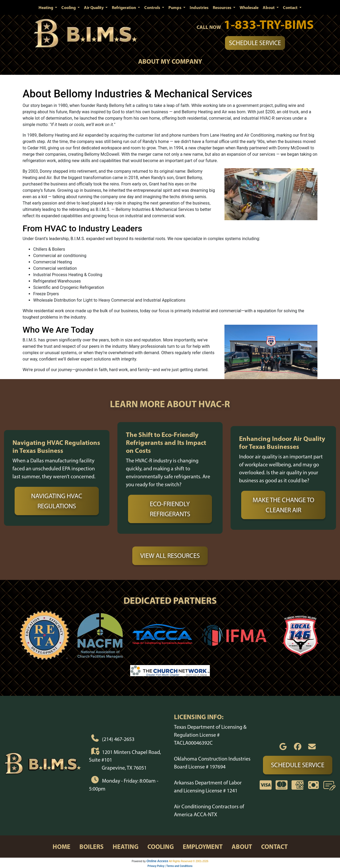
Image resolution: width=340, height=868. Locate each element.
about (242, 847)
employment (203, 847)
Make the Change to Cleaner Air (283, 505)
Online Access (157, 861)
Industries (199, 7)
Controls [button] (153, 7)
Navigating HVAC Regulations (57, 501)
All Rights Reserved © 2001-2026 (189, 861)
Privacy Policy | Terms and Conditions (170, 866)
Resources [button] (222, 7)
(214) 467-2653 (118, 739)
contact (274, 847)
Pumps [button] (175, 7)
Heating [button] (46, 7)
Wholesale (249, 7)
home (61, 847)
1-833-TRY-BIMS (269, 24)
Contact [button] (291, 7)
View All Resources (170, 555)
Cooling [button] (69, 7)
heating (126, 847)
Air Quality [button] (94, 7)
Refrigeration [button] (124, 7)
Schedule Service (255, 43)
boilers (92, 847)
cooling (161, 847)
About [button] (269, 7)
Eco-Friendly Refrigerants (170, 509)
